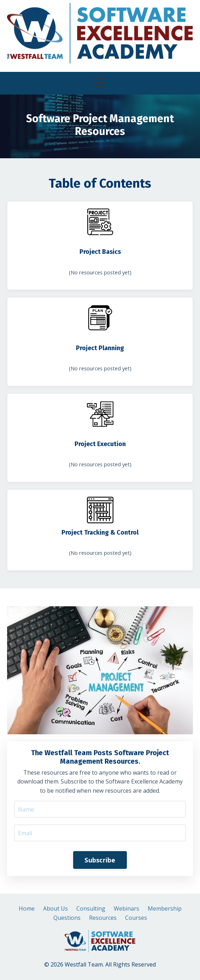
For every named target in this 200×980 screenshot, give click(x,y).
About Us (55, 908)
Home (27, 908)
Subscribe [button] (100, 860)
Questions (67, 918)
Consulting (91, 908)
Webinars (127, 908)
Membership (165, 908)
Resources (103, 918)
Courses (136, 918)
